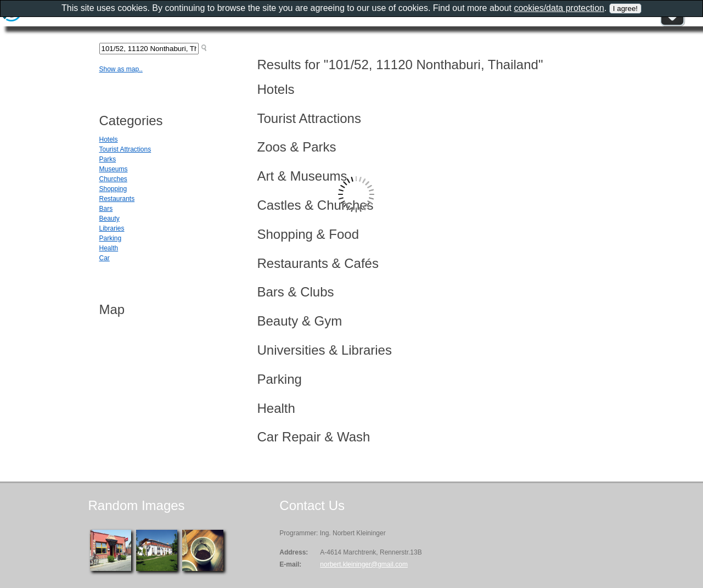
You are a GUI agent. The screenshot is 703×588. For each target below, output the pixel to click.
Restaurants (117, 199)
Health (109, 248)
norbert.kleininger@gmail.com (364, 564)
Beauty (109, 219)
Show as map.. (121, 69)
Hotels (109, 139)
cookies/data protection (559, 8)
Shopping (113, 189)
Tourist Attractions (125, 149)
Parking (111, 238)
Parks (108, 159)
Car (105, 258)
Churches (113, 179)
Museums (114, 169)
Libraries (112, 228)
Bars (106, 209)
